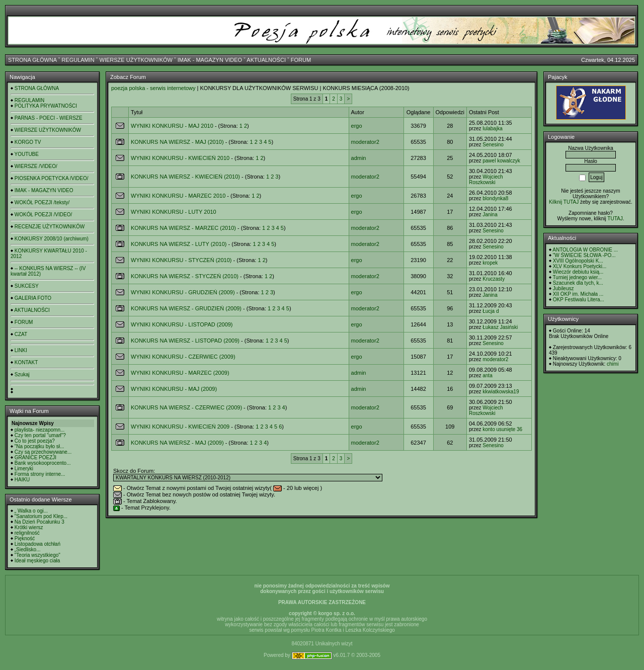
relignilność (27, 533)
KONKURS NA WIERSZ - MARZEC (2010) (183, 228)
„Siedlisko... (28, 550)
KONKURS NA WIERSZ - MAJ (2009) (177, 443)
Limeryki (24, 469)
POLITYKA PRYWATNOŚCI (46, 106)
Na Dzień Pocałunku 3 (39, 522)
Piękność (25, 538)
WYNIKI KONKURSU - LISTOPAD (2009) (182, 324)
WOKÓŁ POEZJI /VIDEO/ (43, 215)
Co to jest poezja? (35, 441)
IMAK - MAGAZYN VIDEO (210, 60)
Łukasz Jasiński (500, 327)
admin (359, 158)
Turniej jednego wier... (577, 277)
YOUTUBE (27, 154)
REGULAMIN (78, 60)
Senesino (493, 145)
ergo (357, 126)
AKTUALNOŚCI (266, 60)
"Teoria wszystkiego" (37, 555)
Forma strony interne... (40, 474)
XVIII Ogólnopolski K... (578, 261)
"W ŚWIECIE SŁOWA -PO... (584, 255)
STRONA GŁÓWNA (32, 60)
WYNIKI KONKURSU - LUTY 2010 (174, 212)
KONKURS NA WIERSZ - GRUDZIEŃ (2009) (186, 308)
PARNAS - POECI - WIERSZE (49, 118)
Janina (490, 215)
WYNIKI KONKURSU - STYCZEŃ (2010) (181, 260)
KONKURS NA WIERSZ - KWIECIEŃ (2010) (185, 177)
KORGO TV (28, 142)
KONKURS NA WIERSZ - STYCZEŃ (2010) (185, 276)
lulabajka (492, 129)
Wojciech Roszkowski (486, 180)
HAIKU (22, 480)
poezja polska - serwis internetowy (153, 88)
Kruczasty (494, 279)
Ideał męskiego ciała (37, 561)
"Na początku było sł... (39, 446)
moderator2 (365, 142)
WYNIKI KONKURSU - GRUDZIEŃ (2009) (183, 292)
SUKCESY (27, 286)
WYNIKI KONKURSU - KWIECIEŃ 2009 (180, 427)
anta (487, 375)
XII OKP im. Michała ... (578, 294)
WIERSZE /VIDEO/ (36, 166)
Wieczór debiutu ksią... (578, 272)
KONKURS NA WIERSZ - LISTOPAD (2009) (185, 341)
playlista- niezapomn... (40, 430)
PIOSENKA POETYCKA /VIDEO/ (52, 178)
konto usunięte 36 (502, 429)
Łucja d (491, 311)
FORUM (301, 60)
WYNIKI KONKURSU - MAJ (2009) (174, 389)
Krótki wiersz (29, 527)
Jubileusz (563, 288)
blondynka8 (495, 198)
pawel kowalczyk (501, 161)
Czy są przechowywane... (43, 452)
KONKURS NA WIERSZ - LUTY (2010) (179, 244)
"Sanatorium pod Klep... (41, 516)
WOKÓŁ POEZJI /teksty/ (42, 202)
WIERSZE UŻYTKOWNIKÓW (136, 60)
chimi (613, 364)
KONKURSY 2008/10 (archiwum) (52, 239)
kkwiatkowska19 (501, 392)
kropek (490, 263)
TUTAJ (615, 219)
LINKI (21, 350)
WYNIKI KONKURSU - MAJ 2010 (172, 126)
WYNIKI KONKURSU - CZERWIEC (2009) (183, 357)
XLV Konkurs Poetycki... (580, 266)
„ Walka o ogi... (31, 511)
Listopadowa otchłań (37, 544)
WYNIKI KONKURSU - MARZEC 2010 (178, 196)
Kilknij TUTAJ (564, 202)
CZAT (21, 334)
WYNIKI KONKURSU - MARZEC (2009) (180, 373)
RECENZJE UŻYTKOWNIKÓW (50, 227)
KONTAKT (26, 362)
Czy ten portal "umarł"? (40, 435)
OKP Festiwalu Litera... (579, 300)
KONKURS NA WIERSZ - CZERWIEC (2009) (186, 407)
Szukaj (22, 374)
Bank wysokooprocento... (43, 463)
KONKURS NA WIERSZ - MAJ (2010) (177, 142)
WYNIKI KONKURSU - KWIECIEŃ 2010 (180, 158)
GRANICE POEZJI (35, 457)
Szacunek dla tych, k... (578, 283)
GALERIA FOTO (33, 298)
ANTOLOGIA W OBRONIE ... (585, 250)
